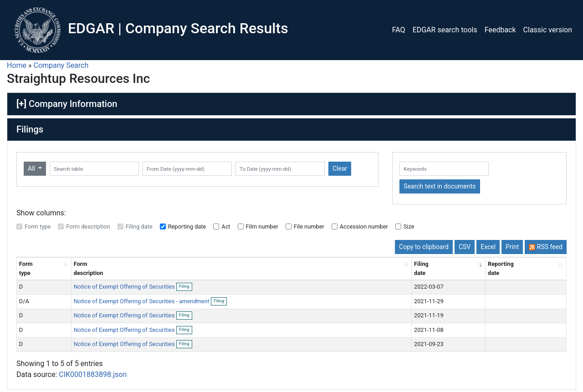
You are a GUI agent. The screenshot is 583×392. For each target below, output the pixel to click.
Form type (38, 227)
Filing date (139, 227)
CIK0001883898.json (93, 374)
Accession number (364, 227)
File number (309, 227)
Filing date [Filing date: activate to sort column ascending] (421, 268)
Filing (186, 287)
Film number (262, 227)
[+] (21, 104)
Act (226, 227)
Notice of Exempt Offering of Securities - (142, 301)
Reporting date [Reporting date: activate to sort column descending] (501, 268)
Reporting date (187, 227)
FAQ (399, 30)
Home (17, 65)
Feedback (500, 30)
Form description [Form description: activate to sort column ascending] (89, 268)
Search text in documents (440, 186)
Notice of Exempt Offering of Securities (125, 287)
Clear (340, 168)
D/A (24, 301)
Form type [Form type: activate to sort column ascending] (26, 268)
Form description (88, 227)
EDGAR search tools (445, 30)
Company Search (61, 65)
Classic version (548, 30)
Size (409, 227)
